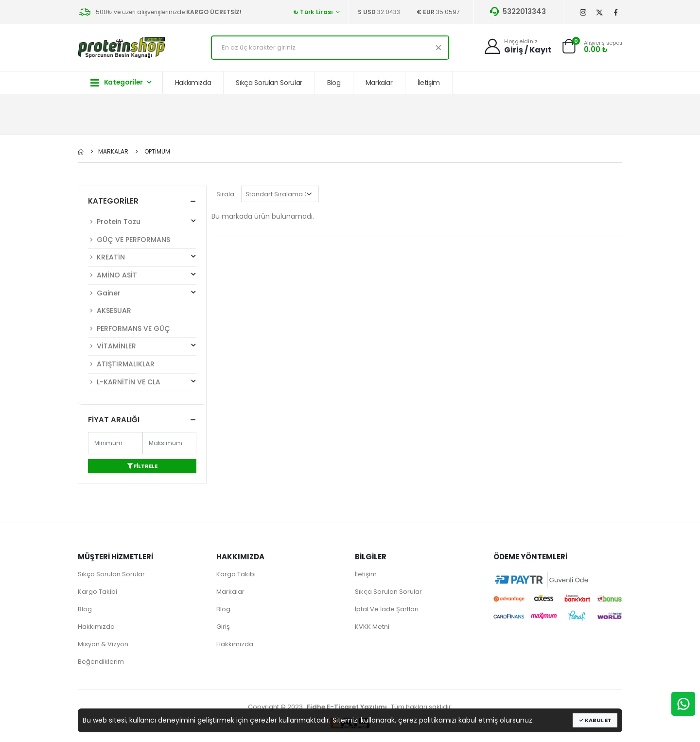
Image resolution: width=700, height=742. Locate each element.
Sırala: (226, 194)
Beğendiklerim (101, 662)
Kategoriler (117, 82)
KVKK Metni (372, 627)
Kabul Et (595, 720)
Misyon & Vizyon (103, 644)
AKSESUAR (110, 311)
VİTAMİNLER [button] (142, 345)
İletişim (429, 83)
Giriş (223, 627)
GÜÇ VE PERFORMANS (129, 240)
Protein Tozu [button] (142, 221)
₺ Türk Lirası (314, 12)
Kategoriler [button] (113, 201)
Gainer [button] (142, 293)
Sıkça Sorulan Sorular (269, 83)
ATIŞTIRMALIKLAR (121, 364)
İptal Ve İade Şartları (387, 609)
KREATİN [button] (142, 257)
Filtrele (142, 466)
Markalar (379, 83)
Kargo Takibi (97, 592)
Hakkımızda (193, 83)
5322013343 (517, 12)
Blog (334, 83)
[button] (569, 49)
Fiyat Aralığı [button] (114, 420)
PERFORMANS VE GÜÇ (129, 328)
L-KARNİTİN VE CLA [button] (142, 381)
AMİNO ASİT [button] (142, 275)
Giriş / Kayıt (528, 50)
